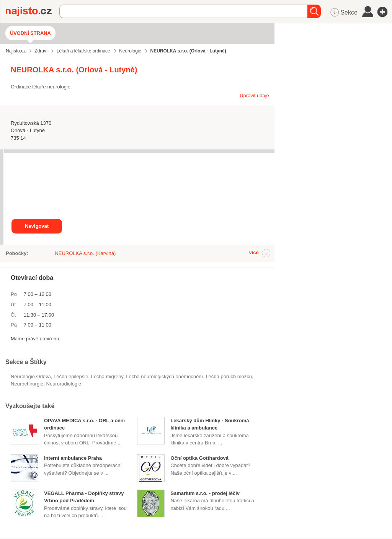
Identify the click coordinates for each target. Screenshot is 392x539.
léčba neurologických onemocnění (164, 376)
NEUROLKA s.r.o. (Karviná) (85, 253)
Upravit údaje (254, 96)
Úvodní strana (30, 33)
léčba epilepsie (71, 376)
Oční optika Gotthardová (199, 458)
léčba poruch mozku (229, 376)
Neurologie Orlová (31, 376)
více (254, 252)
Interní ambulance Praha (73, 458)
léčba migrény (107, 376)
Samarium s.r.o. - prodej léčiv (205, 493)
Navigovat (37, 226)
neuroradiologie (64, 384)
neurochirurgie (27, 384)
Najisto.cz (33, 11)
